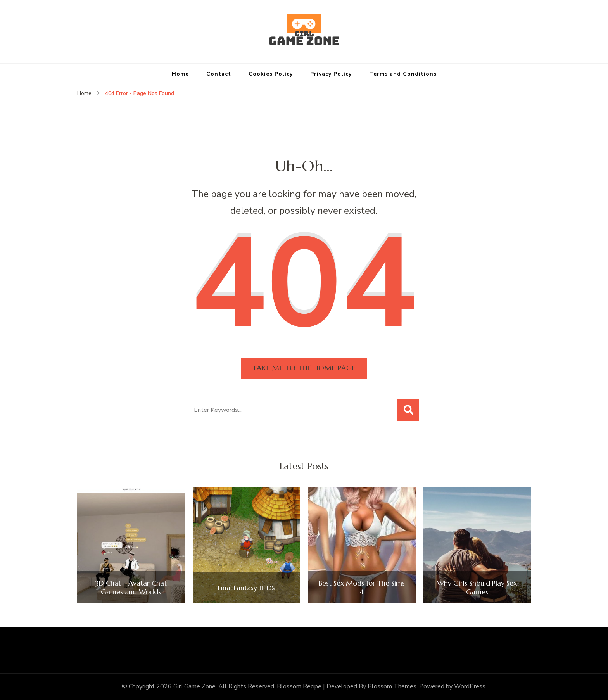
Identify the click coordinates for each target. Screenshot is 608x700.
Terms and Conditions (403, 74)
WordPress (470, 687)
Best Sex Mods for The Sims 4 (362, 588)
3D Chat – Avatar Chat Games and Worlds (131, 588)
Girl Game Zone (194, 687)
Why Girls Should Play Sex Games (477, 588)
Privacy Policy (331, 74)
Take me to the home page (304, 368)
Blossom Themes (392, 687)
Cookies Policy (271, 74)
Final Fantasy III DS (246, 588)
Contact (219, 74)
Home (180, 74)
